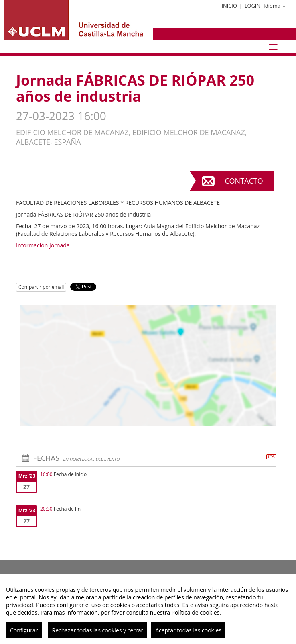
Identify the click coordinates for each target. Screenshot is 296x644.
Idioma (275, 6)
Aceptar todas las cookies (188, 630)
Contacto (244, 181)
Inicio (229, 6)
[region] (148, 609)
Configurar (24, 630)
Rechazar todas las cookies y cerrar (97, 630)
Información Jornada (43, 245)
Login (252, 6)
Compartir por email (41, 287)
